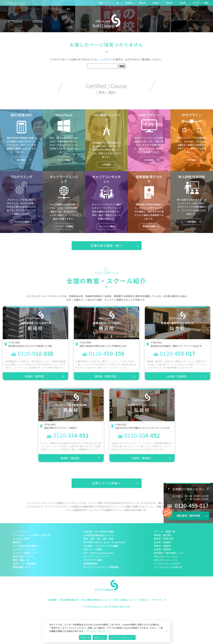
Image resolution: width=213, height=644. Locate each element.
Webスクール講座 (93, 549)
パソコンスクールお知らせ (168, 567)
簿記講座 (21, 160)
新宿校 (129, 3)
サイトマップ (159, 600)
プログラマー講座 (93, 560)
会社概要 (52, 600)
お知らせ (144, 600)
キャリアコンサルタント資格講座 (101, 567)
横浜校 (142, 3)
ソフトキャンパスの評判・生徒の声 (32, 535)
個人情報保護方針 (69, 600)
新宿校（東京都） (35, 376)
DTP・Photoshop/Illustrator (99, 553)
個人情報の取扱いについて (96, 600)
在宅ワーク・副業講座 (25, 564)
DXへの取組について (125, 600)
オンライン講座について (26, 553)
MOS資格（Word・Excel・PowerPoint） (105, 542)
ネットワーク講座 (64, 226)
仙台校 (156, 3)
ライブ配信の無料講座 (25, 546)
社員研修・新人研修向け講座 (99, 531)
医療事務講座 (149, 226)
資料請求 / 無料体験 (188, 516)
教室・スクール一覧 (109, 3)
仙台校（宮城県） (178, 376)
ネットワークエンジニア (96, 556)
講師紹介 (17, 542)
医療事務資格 (90, 564)
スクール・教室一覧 (165, 531)
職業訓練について (22, 567)
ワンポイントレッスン (25, 549)
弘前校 (183, 3)
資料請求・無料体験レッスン (169, 553)
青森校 (169, 3)
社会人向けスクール (23, 556)
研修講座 (192, 222)
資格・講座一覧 (21, 560)
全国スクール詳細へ (106, 483)
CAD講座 (106, 164)
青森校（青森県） (71, 458)
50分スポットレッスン (166, 556)
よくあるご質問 (21, 539)
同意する (85, 638)
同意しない (100, 638)
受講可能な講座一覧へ (106, 246)
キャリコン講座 (106, 226)
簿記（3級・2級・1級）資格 (98, 539)
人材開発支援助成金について (99, 535)
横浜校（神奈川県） (106, 376)
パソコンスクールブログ (167, 564)
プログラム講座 (21, 222)
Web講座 (149, 160)
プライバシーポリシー (96, 631)
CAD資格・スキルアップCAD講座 (101, 546)
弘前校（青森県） (142, 458)
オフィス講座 (64, 160)
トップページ (106, 59)
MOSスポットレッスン (166, 560)
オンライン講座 (201, 3)
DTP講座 (192, 160)
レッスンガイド (21, 531)
